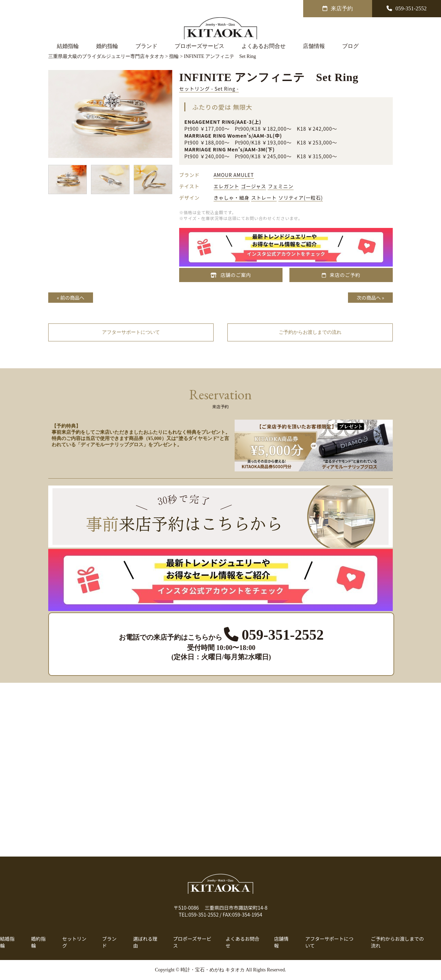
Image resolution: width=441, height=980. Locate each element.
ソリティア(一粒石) (301, 198)
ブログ (350, 46)
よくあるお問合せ (264, 46)
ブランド (146, 46)
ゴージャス (253, 186)
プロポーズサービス (199, 46)
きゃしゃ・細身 (232, 198)
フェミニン (280, 186)
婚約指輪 (107, 46)
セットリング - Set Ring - (209, 89)
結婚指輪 (68, 46)
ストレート (264, 198)
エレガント (226, 186)
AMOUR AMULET (234, 175)
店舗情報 (314, 46)
